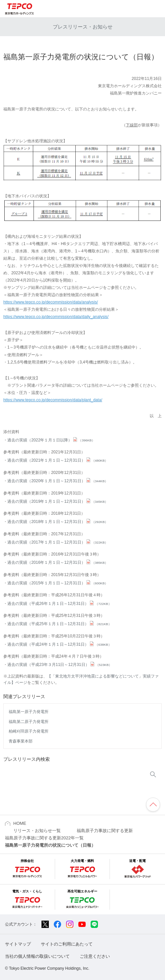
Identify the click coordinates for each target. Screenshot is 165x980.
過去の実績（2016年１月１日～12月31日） (58, 562)
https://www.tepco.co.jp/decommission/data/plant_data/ (53, 400)
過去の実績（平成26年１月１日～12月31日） (59, 604)
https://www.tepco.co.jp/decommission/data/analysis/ (51, 302)
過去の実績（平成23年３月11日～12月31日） (60, 665)
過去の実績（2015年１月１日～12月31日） (58, 583)
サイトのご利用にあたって (67, 944)
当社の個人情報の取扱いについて (37, 956)
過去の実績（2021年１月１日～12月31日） (58, 460)
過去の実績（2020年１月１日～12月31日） (58, 481)
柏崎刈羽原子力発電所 (29, 731)
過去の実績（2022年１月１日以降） (51, 440)
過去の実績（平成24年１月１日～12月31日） (59, 644)
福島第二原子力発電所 (29, 722)
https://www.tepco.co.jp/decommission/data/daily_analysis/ (56, 317)
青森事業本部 (21, 741)
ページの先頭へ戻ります (153, 805)
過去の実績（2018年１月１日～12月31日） (58, 522)
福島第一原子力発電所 (29, 712)
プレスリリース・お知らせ (83, 27)
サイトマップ (18, 944)
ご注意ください (95, 956)
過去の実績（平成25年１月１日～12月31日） (59, 624)
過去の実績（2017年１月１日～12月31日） (58, 542)
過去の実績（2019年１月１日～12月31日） (58, 501)
